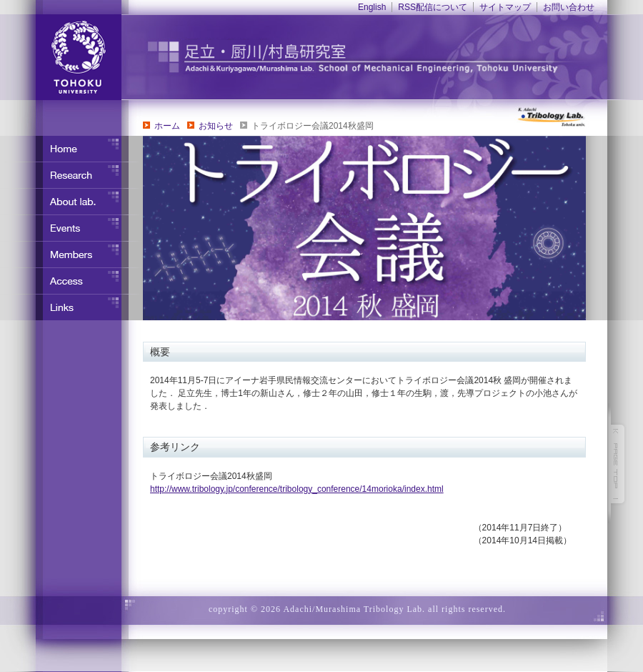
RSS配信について (433, 7)
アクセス (71, 281)
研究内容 (71, 175)
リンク (71, 307)
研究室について (71, 202)
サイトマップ (505, 7)
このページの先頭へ (618, 464)
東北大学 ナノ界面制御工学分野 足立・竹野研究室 (382, 57)
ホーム (167, 126)
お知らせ (216, 126)
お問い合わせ (569, 7)
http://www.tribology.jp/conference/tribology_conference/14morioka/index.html (297, 489)
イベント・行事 (71, 228)
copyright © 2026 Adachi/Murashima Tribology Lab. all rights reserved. (357, 609)
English (372, 7)
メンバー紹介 (71, 255)
